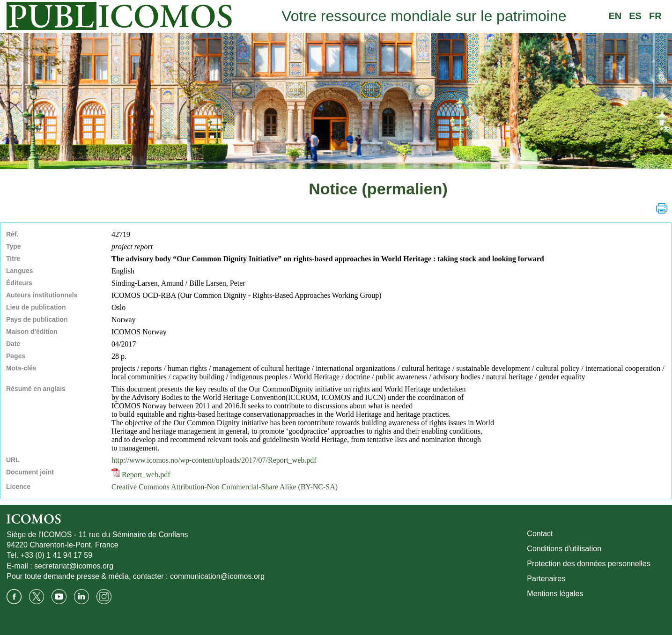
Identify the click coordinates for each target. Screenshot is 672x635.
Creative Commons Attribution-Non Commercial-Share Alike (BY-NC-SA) (225, 487)
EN (615, 16)
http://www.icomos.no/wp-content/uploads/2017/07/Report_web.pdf (214, 460)
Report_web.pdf (141, 475)
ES (635, 16)
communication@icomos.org (217, 576)
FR (655, 16)
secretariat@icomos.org (74, 566)
